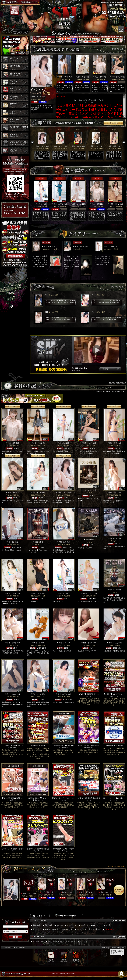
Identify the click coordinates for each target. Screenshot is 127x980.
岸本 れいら (64, 77)
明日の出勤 (48, 925)
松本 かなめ (88, 643)
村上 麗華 (99, 77)
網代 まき (37, 593)
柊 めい (62, 443)
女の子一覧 (84, 925)
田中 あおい (12, 694)
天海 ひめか (116, 77)
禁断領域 (38, 542)
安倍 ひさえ (12, 593)
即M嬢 (98, 929)
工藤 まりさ (77, 204)
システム (60, 925)
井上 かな (37, 443)
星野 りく (81, 77)
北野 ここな (114, 204)
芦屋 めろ (62, 542)
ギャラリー (37, 929)
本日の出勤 (37, 925)
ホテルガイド (68, 929)
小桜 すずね (37, 97)
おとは (40, 204)
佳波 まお (62, 643)
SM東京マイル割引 (51, 929)
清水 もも (104, 892)
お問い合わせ (52, 941)
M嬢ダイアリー (98, 925)
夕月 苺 (37, 643)
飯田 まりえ (113, 643)
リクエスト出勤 (89, 490)
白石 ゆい (113, 492)
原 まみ (12, 542)
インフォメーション (68, 941)
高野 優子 (112, 146)
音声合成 (89, 540)
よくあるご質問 (38, 941)
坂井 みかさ (12, 643)
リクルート (83, 941)
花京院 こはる (88, 593)
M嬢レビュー (112, 925)
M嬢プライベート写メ (84, 929)
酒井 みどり (58, 204)
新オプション (114, 538)
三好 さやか (37, 694)
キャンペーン (72, 925)
